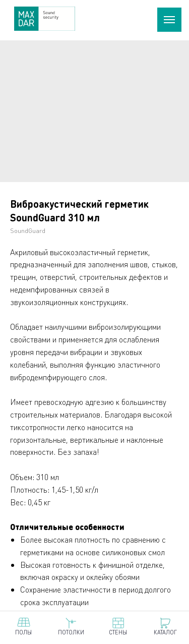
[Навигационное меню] (169, 20)
